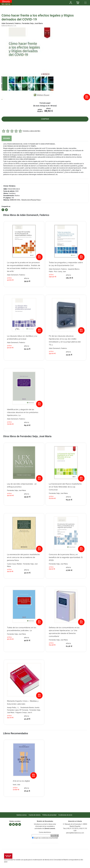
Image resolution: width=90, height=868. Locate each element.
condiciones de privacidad (49, 838)
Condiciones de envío (65, 815)
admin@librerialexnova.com (75, 833)
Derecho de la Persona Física (31, 200)
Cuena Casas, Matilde (14, 564)
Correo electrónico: (45, 832)
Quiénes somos (22, 815)
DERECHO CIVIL (15, 200)
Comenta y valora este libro (31, 131)
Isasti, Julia (17, 785)
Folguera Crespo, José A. (24, 713)
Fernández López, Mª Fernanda (18, 710)
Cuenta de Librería (35, 815)
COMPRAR (45, 119)
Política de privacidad (49, 815)
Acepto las (46, 838)
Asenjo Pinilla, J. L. (13, 708)
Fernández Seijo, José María (32, 23)
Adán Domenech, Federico (11, 23)
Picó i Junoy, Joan (60, 272)
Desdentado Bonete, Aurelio (30, 708)
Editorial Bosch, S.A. (9, 26)
